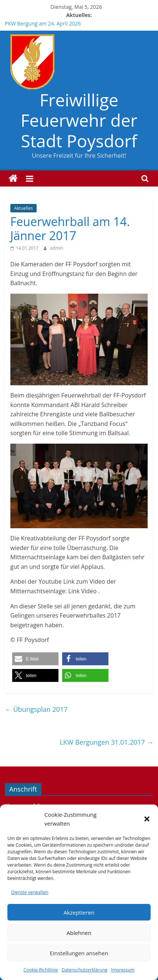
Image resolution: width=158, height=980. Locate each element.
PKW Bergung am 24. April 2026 (43, 23)
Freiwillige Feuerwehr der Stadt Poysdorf (79, 120)
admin (57, 248)
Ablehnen (79, 933)
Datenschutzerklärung (84, 970)
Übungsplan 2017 (36, 709)
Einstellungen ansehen (79, 953)
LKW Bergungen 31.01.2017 (106, 742)
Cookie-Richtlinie (41, 970)
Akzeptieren (79, 912)
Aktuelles (23, 208)
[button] (147, 819)
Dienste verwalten (30, 892)
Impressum (123, 970)
